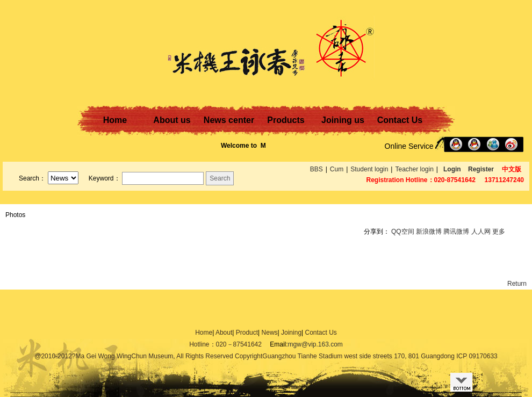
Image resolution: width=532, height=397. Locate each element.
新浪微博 (429, 232)
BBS (317, 169)
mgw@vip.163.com (315, 344)
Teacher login (414, 169)
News (270, 333)
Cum (337, 169)
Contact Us (400, 120)
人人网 (481, 232)
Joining (291, 333)
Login (452, 169)
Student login (369, 169)
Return (517, 284)
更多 (499, 232)
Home (115, 120)
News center (229, 120)
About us (172, 120)
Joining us (343, 120)
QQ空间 (403, 232)
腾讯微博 (456, 232)
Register (481, 169)
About (224, 333)
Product (247, 333)
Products (286, 120)
